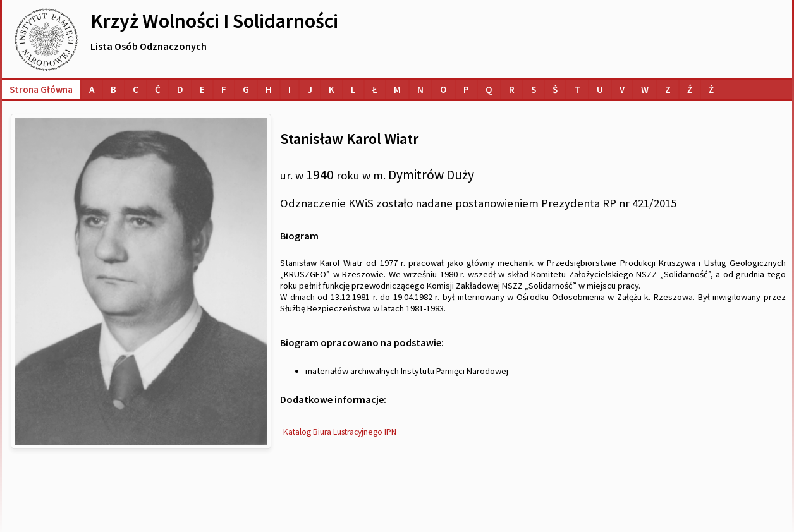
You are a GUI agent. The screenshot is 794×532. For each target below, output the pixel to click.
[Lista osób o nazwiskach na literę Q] (489, 89)
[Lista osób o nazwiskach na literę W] (645, 89)
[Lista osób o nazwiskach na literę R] (512, 89)
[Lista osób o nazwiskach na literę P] (466, 89)
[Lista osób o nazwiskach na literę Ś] (555, 89)
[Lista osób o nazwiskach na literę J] (310, 89)
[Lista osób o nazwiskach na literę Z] (668, 89)
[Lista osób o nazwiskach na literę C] (136, 89)
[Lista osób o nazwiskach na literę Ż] (711, 89)
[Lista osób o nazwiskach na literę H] (269, 89)
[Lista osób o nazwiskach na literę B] (113, 89)
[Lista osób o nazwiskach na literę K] (332, 89)
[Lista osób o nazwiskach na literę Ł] (375, 89)
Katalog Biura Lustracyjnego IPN (340, 432)
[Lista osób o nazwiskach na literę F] (224, 89)
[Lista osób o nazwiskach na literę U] (600, 89)
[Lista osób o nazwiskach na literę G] (246, 89)
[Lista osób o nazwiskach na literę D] (180, 89)
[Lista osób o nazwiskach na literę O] (443, 89)
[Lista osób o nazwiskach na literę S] (534, 89)
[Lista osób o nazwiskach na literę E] (202, 89)
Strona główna (41, 89)
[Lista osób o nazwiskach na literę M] (397, 89)
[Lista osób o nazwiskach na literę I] (290, 89)
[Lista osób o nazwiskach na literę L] (353, 89)
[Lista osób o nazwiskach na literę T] (577, 89)
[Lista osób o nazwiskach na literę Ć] (158, 89)
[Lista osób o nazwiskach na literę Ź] (690, 89)
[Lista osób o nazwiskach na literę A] (92, 89)
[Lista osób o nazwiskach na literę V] (622, 89)
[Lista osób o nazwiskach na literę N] (420, 89)
